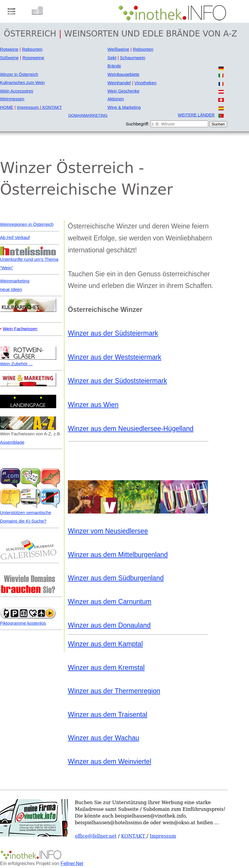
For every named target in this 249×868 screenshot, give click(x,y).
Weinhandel (119, 83)
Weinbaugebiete (123, 74)
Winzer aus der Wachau (104, 738)
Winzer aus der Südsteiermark (113, 333)
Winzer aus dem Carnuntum (110, 602)
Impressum (30, 107)
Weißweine (118, 49)
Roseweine (33, 58)
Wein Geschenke (123, 91)
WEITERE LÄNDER (196, 115)
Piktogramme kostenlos (23, 623)
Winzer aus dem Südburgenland (116, 578)
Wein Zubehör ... (16, 364)
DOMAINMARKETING (88, 115)
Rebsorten (32, 49)
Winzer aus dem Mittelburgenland (118, 555)
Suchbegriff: (138, 124)
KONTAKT (52, 107)
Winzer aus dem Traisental (108, 715)
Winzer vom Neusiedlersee (108, 531)
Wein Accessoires (17, 91)
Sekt (112, 58)
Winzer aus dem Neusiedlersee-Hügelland (131, 429)
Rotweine (9, 49)
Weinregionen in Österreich (27, 224)
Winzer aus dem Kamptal (105, 644)
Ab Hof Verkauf (15, 237)
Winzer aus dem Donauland (109, 625)
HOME (7, 107)
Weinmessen (12, 99)
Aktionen (116, 99)
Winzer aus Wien (93, 405)
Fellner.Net (72, 863)
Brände (114, 66)
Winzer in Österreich (19, 74)
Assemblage (12, 442)
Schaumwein (133, 58)
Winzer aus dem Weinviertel (110, 762)
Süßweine (9, 58)
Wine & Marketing (124, 107)
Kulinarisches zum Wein (22, 83)
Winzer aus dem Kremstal (106, 668)
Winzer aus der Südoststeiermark (117, 381)
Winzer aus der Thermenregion (114, 691)
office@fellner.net (96, 836)
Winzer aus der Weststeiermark (115, 357)
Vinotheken (145, 83)
